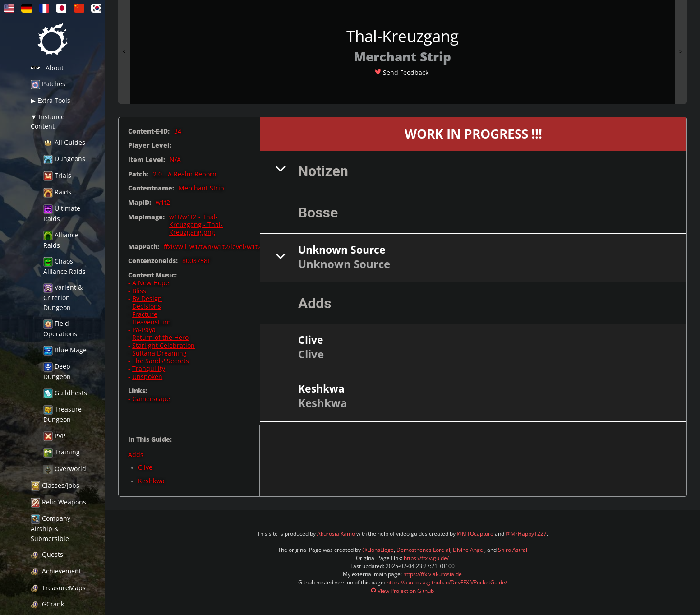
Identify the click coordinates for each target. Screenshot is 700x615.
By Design (147, 298)
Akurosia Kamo (336, 534)
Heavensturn (152, 322)
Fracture (145, 314)
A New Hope (151, 283)
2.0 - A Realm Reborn (185, 174)
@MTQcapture (475, 534)
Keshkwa (151, 481)
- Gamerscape (149, 399)
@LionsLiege (378, 550)
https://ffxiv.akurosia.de (433, 574)
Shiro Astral (513, 550)
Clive (145, 467)
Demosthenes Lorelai (423, 550)
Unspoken (147, 377)
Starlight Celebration (163, 345)
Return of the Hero (160, 337)
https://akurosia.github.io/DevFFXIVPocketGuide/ (447, 582)
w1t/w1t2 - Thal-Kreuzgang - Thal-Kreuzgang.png (196, 225)
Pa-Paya (144, 330)
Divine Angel (469, 550)
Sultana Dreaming (159, 353)
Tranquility (149, 368)
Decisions (147, 306)
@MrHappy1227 (526, 534)
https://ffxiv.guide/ (426, 558)
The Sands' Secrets (161, 361)
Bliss (139, 291)
